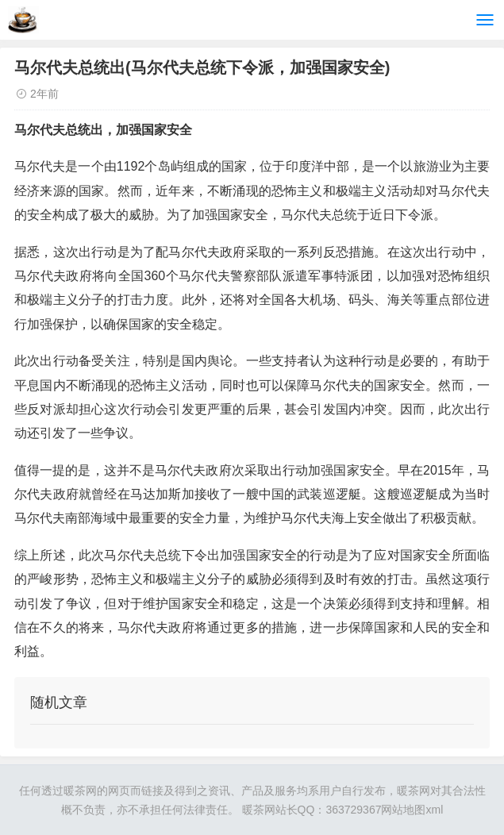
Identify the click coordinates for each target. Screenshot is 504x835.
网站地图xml (412, 810)
